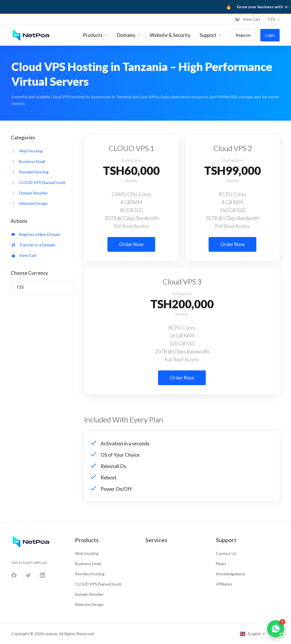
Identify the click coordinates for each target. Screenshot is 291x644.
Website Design (30, 203)
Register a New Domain (36, 234)
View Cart (24, 255)
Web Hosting (27, 151)
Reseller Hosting (30, 172)
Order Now (131, 244)
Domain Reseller (30, 193)
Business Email (28, 161)
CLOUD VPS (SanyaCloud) (39, 182)
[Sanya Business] (145, 7)
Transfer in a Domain (34, 245)
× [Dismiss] (286, 7)
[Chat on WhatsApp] (276, 629)
